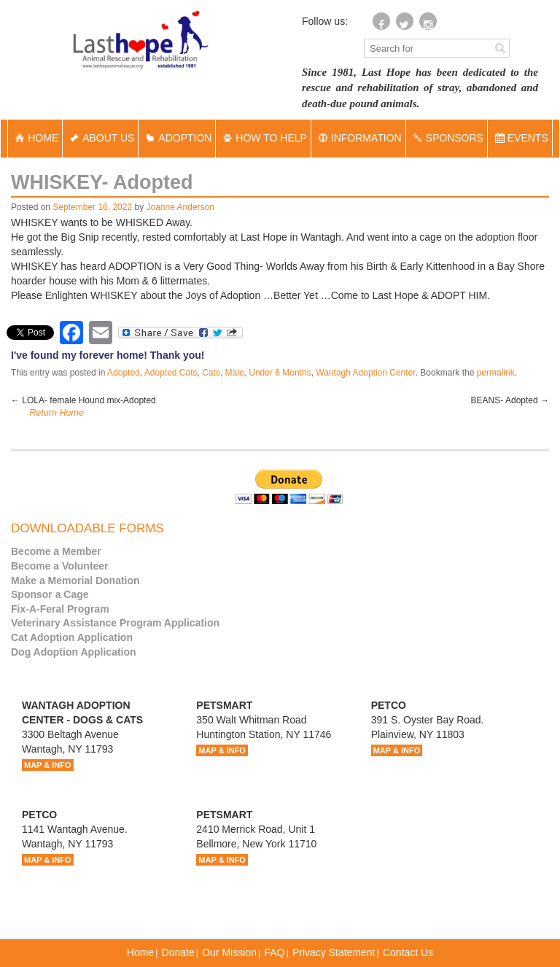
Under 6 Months (280, 373)
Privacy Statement (334, 952)
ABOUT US (100, 138)
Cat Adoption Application (72, 637)
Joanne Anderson (180, 207)
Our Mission (229, 952)
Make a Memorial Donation (75, 580)
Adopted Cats (171, 373)
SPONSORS (447, 138)
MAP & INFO (48, 765)
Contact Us (408, 952)
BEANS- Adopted (510, 400)
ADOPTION (177, 138)
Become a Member (56, 551)
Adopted (124, 373)
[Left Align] (500, 47)
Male (235, 373)
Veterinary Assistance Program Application (115, 623)
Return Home (57, 413)
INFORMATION (358, 138)
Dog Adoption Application (74, 652)
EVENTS (522, 138)
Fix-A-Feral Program (60, 609)
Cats (211, 373)
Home (140, 952)
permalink (496, 373)
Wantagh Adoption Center (365, 373)
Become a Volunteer (60, 566)
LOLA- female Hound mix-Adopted (83, 400)
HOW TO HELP (263, 138)
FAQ (274, 952)
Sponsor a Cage (50, 594)
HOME (35, 138)
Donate (178, 952)
